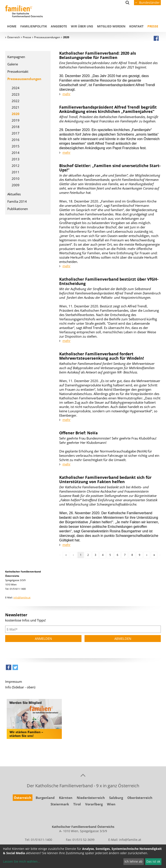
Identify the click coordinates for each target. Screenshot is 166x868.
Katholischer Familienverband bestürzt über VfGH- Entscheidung (109, 281)
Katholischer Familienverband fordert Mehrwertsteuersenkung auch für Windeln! (102, 356)
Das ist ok (153, 861)
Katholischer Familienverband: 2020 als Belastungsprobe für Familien (98, 55)
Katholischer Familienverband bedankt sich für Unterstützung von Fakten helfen (105, 479)
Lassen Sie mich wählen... (22, 861)
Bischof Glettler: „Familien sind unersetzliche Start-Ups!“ (110, 168)
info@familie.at (22, 597)
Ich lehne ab (133, 861)
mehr (66, 94)
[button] (9, 668)
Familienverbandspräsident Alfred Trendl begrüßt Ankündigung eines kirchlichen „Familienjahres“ (108, 109)
